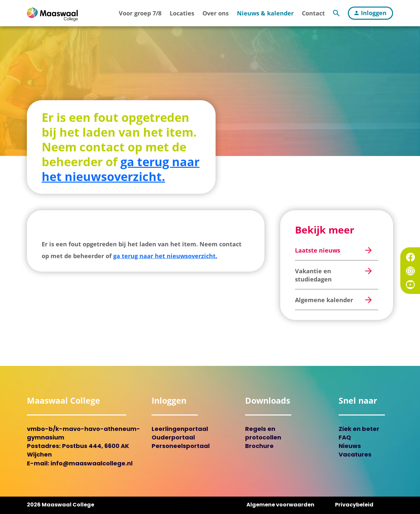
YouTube (410, 285)
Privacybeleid (354, 505)
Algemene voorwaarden (280, 505)
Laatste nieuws (318, 250)
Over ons (216, 13)
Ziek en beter (359, 429)
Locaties (182, 13)
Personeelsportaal (181, 447)
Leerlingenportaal (180, 429)
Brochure (259, 447)
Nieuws (350, 447)
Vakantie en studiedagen (313, 275)
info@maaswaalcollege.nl (92, 464)
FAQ (345, 438)
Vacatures (355, 455)
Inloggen (370, 13)
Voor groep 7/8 (140, 13)
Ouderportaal (173, 438)
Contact (313, 13)
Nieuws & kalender (265, 13)
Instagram (410, 271)
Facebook (410, 257)
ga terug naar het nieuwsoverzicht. (121, 169)
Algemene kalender (324, 300)
